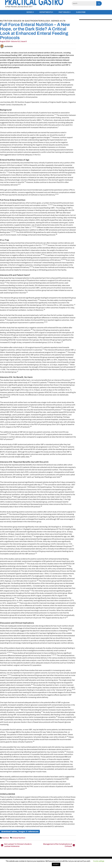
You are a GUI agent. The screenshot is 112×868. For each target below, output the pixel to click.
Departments (46, 12)
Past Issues (64, 12)
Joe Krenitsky (6, 46)
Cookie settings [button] (99, 861)
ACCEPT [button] (56, 864)
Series (29, 12)
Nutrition (6, 838)
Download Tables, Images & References (20, 832)
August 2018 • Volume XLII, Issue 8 (13, 41)
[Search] (84, 3)
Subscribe (81, 12)
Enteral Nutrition (19, 838)
